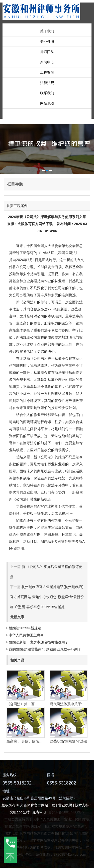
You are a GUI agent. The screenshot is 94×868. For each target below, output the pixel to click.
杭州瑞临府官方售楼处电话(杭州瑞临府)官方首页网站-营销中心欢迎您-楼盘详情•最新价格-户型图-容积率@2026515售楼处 (47, 597)
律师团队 (47, 52)
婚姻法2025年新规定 (25, 628)
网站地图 (47, 103)
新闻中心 (47, 62)
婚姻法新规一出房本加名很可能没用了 (39, 642)
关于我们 (47, 31)
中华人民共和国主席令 (26, 635)
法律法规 (47, 83)
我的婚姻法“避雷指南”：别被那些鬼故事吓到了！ (47, 649)
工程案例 (47, 72)
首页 (10, 206)
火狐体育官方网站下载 (35, 224)
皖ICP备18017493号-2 (67, 812)
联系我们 (47, 93)
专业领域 (47, 42)
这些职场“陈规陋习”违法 (69, 741)
